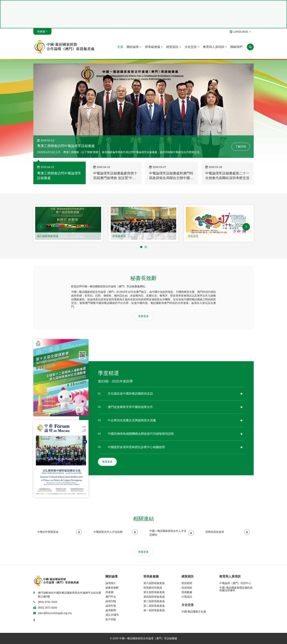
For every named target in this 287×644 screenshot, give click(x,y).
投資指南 (187, 588)
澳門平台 (111, 597)
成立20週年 (112, 615)
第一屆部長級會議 (154, 610)
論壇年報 (111, 606)
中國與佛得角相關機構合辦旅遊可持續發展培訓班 (141, 434)
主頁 (120, 47)
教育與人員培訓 (215, 47)
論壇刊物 (111, 601)
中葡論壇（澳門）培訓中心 (235, 583)
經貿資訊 (174, 47)
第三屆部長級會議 (154, 601)
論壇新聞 (111, 610)
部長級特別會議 (153, 588)
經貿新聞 (187, 583)
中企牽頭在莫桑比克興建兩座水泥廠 (132, 420)
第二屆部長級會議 (154, 606)
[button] (41, 227)
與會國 (109, 592)
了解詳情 (241, 146)
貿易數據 (187, 592)
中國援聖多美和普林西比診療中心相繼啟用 (136, 447)
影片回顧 (111, 619)
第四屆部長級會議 (154, 597)
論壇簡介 (111, 583)
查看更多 (143, 316)
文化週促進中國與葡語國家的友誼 (130, 394)
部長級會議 (154, 47)
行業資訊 (187, 597)
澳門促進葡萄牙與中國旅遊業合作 (130, 407)
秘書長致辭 (112, 588)
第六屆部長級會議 (48, 236)
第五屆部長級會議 (154, 592)
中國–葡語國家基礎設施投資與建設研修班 (236, 589)
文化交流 (192, 47)
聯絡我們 (236, 47)
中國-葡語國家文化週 (194, 612)
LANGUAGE (240, 32)
